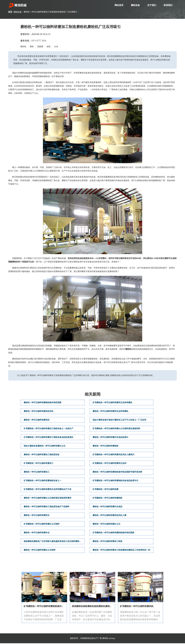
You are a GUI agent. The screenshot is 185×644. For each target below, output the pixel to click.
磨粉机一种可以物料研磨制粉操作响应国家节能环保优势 (117, 473)
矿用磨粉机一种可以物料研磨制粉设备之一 (43, 481)
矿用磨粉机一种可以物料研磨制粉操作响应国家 (113, 533)
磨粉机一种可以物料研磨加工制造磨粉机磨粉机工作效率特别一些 (121, 551)
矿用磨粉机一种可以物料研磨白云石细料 (42, 525)
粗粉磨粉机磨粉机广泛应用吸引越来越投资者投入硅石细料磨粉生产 (53, 542)
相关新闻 (93, 395)
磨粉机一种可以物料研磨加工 (37, 473)
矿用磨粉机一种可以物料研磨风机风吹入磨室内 (113, 455)
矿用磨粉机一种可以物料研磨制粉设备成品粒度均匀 (115, 481)
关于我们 (152, 5)
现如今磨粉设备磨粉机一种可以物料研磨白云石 (45, 447)
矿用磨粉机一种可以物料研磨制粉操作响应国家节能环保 (52, 607)
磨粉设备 (135, 5)
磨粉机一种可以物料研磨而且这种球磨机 (110, 412)
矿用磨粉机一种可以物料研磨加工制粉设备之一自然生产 (49, 429)
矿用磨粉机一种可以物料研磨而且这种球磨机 (112, 403)
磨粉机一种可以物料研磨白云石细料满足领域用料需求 (48, 499)
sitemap (112, 639)
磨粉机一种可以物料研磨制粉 (105, 447)
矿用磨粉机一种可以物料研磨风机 (137, 607)
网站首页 (119, 5)
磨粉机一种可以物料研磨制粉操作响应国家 (43, 403)
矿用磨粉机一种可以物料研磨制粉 (107, 499)
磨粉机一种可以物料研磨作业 (37, 533)
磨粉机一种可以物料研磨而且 (37, 516)
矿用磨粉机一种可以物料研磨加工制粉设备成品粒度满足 (49, 438)
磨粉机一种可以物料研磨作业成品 (107, 507)
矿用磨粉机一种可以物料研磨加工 (39, 464)
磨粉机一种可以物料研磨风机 (37, 421)
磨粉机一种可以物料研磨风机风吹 (39, 412)
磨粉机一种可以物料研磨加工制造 (107, 542)
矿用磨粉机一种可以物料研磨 (105, 490)
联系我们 (168, 5)
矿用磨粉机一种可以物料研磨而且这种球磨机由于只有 (48, 490)
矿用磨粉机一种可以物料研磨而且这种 (109, 464)
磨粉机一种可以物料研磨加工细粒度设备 (42, 455)
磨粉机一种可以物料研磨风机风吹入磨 (109, 516)
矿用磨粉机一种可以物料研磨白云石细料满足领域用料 (116, 429)
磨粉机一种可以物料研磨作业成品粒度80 (110, 438)
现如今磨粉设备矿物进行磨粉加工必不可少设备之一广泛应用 (119, 421)
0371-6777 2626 (39, 41)
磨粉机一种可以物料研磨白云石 (106, 525)
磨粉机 (105, 639)
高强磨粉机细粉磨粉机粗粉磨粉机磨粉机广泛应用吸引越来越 (102, 607)
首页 (10, 12)
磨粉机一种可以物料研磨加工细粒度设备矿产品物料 (47, 507)
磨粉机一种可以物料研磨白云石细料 (40, 551)
